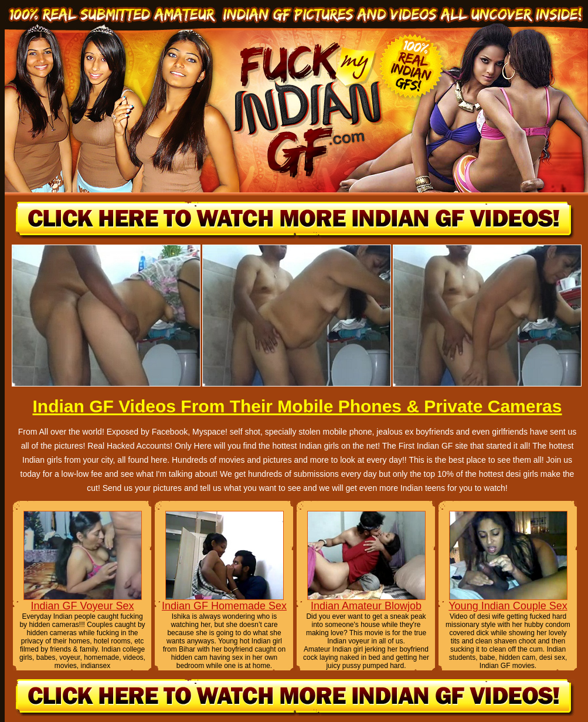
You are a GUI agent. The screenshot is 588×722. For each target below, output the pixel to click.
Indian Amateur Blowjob (366, 606)
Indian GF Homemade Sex (224, 606)
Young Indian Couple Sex (508, 606)
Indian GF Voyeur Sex (82, 606)
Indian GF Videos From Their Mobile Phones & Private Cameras (297, 406)
